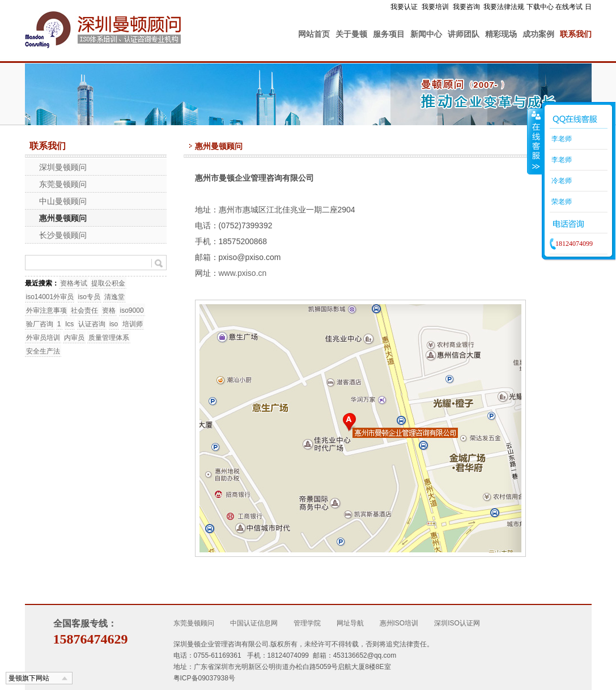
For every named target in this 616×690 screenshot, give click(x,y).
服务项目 (389, 34)
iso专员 (89, 297)
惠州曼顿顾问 (63, 218)
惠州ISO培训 (399, 623)
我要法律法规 (504, 7)
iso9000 (132, 310)
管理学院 (307, 623)
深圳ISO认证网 (457, 623)
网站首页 (314, 34)
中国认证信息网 (254, 623)
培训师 (133, 324)
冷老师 (561, 181)
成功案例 (538, 34)
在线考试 (569, 7)
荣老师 (561, 202)
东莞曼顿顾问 (63, 184)
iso (114, 324)
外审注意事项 (46, 310)
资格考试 (74, 283)
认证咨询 (92, 324)
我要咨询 (466, 7)
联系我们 (576, 34)
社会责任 (84, 310)
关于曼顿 (351, 34)
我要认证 (404, 7)
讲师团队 (464, 34)
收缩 (535, 141)
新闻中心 (426, 34)
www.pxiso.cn (243, 273)
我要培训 (435, 7)
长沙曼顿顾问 (63, 235)
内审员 (74, 338)
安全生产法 (43, 351)
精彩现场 (501, 34)
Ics (69, 324)
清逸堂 (114, 297)
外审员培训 (43, 338)
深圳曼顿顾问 (63, 167)
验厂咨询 (40, 324)
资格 (109, 310)
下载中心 (540, 7)
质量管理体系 (109, 338)
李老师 (561, 139)
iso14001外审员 (50, 297)
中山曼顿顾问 (63, 201)
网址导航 (350, 623)
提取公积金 (108, 283)
